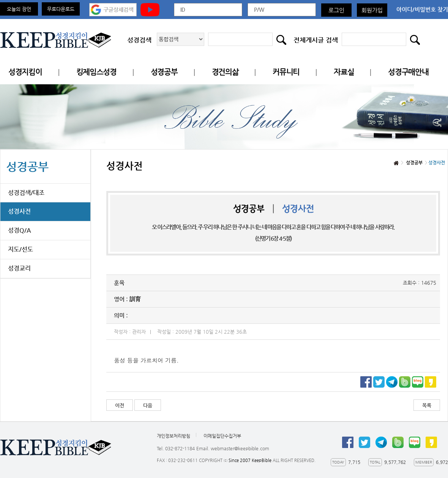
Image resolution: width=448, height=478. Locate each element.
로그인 (336, 10)
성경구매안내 (408, 72)
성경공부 (164, 72)
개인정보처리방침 (174, 436)
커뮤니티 (286, 72)
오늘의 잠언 (19, 9)
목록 (427, 405)
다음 (148, 405)
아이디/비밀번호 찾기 (422, 9)
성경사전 (19, 211)
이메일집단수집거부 (222, 436)
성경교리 (19, 268)
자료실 (344, 72)
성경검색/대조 (26, 193)
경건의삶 (225, 72)
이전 (120, 405)
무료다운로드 (61, 9)
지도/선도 (21, 249)
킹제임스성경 (96, 72)
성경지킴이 (25, 72)
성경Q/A (20, 230)
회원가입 (372, 10)
